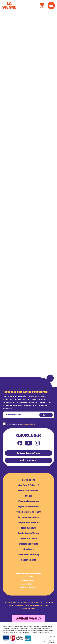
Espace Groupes (28, 584)
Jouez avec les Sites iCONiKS (29, 573)
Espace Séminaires (29, 588)
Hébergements (28, 560)
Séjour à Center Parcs (28, 507)
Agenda (28, 496)
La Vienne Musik (28, 619)
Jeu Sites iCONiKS (29, 539)
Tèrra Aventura (28, 528)
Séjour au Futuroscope (28, 501)
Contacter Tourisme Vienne (29, 453)
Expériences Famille (28, 523)
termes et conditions (28, 424)
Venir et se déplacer (28, 460)
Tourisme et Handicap (28, 555)
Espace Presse (29, 580)
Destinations (28, 480)
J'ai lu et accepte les (21, 424)
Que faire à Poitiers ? (29, 485)
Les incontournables (28, 517)
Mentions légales (29, 605)
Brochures (28, 549)
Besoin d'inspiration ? (28, 491)
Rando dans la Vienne (29, 533)
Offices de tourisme (28, 544)
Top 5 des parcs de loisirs (29, 512)
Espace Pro (28, 577)
